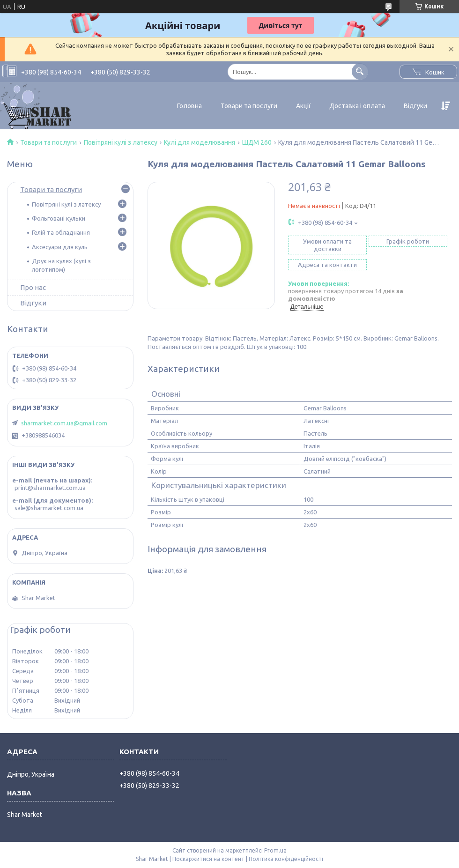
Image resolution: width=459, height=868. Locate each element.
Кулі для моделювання (200, 142)
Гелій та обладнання (61, 232)
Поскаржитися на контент (208, 859)
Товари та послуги (249, 106)
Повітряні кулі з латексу (121, 142)
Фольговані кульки (59, 218)
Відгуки (415, 106)
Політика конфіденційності (286, 859)
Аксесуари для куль (60, 247)
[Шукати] (360, 71)
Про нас (33, 287)
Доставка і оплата (357, 106)
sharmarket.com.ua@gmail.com (64, 423)
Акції (303, 106)
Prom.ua (275, 850)
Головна (189, 106)
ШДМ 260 (257, 142)
